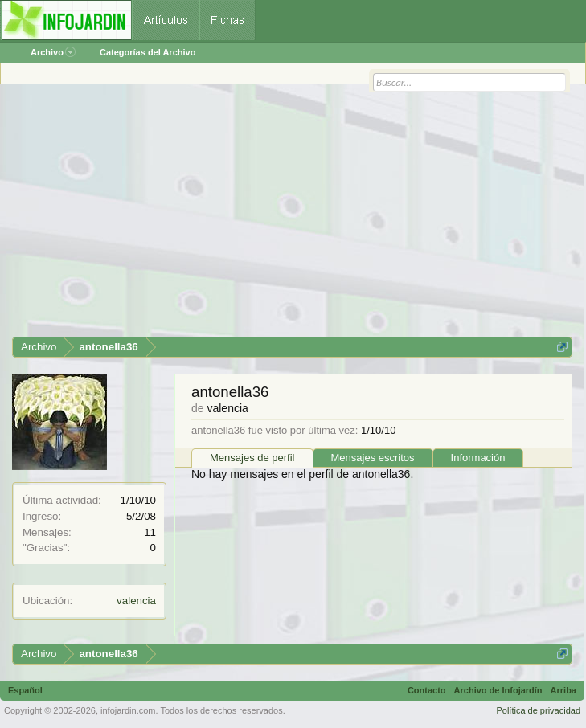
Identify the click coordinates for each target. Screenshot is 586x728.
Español (25, 690)
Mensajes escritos (373, 458)
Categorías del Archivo (148, 52)
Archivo (53, 52)
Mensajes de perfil (252, 458)
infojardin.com (128, 710)
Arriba (563, 690)
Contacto (427, 690)
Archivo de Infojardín (498, 690)
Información (478, 458)
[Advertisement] (292, 216)
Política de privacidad (538, 710)
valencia (136, 601)
